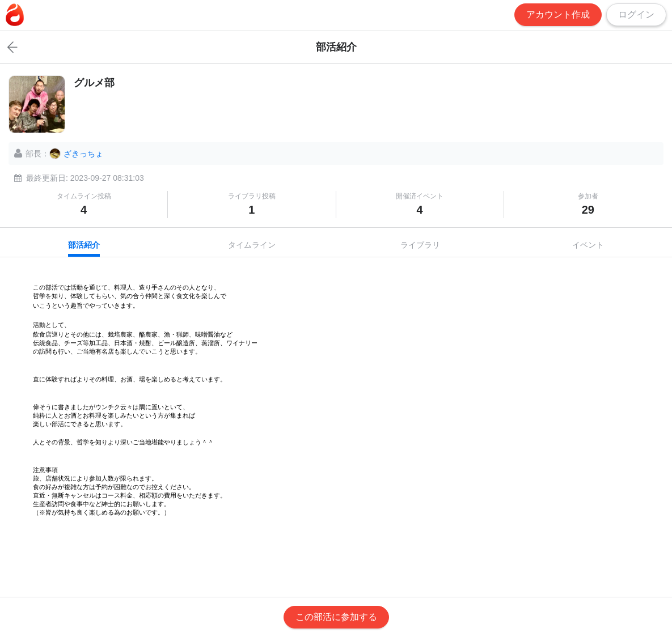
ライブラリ (420, 245)
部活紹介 (84, 245)
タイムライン (252, 245)
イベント (588, 245)
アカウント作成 (558, 14)
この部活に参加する (336, 617)
